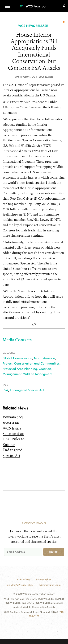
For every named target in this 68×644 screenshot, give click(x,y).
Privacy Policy (44, 580)
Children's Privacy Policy (20, 585)
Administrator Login (50, 585)
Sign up (54, 552)
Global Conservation (17, 358)
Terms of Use (23, 580)
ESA (5, 390)
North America (44, 358)
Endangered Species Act (27, 390)
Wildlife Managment (38, 374)
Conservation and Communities (37, 363)
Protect (7, 363)
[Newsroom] (34, 4)
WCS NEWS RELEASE (33, 26)
